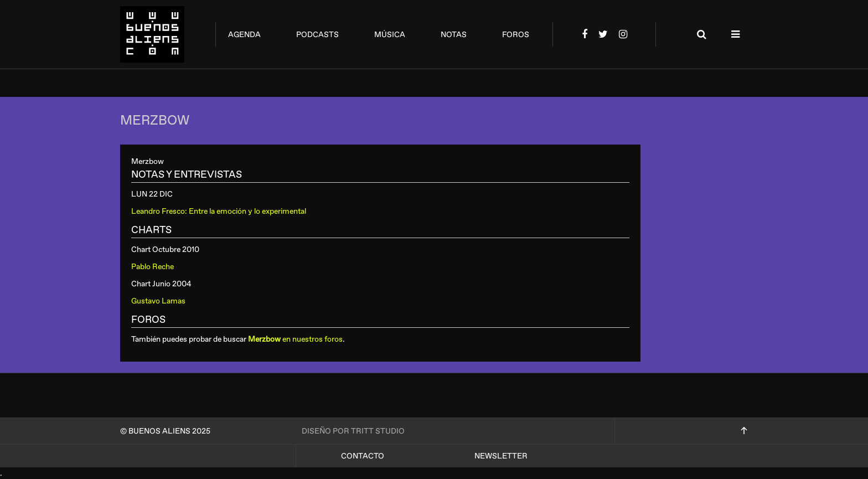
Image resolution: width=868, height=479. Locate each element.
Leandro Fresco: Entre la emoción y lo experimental (219, 211)
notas (454, 35)
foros (516, 35)
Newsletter (501, 456)
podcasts (317, 35)
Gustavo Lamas (158, 301)
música (390, 35)
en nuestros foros (295, 339)
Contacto (363, 456)
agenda (244, 35)
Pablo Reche (153, 267)
